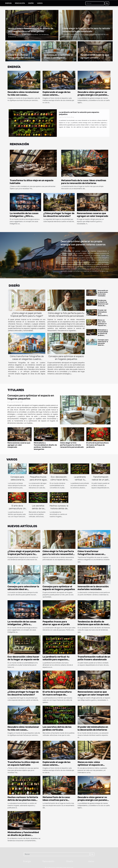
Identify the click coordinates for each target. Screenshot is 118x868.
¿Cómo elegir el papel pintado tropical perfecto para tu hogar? (27, 315)
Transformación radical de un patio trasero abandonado (101, 481)
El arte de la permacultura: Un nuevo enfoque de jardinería (98, 445)
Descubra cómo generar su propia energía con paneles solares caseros (92, 95)
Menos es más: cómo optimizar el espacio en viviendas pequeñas (102, 324)
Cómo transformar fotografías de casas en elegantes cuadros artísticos (27, 359)
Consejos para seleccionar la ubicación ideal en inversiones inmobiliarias (103, 344)
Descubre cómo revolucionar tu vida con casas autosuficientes (23, 95)
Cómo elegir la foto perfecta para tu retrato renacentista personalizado (66, 315)
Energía (8, 3)
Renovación (20, 3)
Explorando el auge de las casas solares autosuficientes (57, 95)
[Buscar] (95, 3)
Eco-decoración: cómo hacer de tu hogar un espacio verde (59, 481)
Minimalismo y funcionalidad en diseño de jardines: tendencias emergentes (103, 334)
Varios (40, 3)
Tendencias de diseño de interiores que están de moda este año (103, 305)
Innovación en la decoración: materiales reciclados (103, 293)
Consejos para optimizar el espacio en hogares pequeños (59, 58)
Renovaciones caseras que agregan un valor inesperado (95, 58)
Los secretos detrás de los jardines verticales (38, 508)
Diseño (31, 3)
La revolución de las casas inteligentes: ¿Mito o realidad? (24, 216)
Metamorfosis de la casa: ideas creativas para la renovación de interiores (56, 800)
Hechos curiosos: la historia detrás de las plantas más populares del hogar (23, 800)
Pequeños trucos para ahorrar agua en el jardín (38, 480)
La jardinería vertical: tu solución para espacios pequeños (80, 481)
